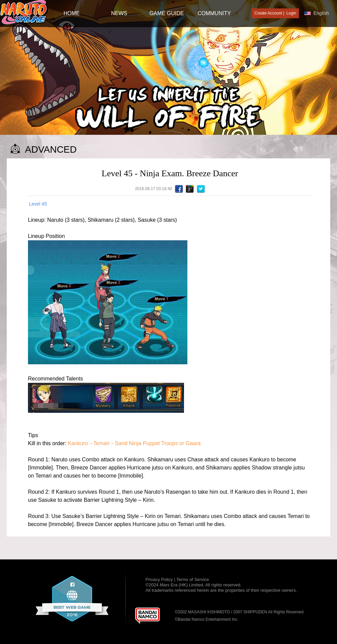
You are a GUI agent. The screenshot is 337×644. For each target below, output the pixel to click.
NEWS (119, 13)
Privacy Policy (160, 579)
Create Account (268, 13)
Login (291, 13)
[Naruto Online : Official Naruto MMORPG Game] (24, 13)
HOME (72, 13)
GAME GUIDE (166, 13)
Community (214, 13)
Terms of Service (193, 579)
